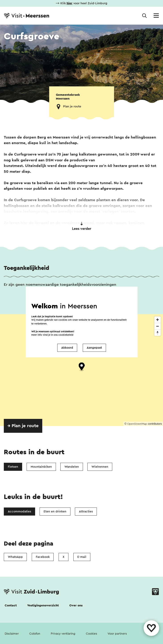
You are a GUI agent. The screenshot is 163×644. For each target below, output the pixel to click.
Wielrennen (100, 467)
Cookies (91, 634)
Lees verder (82, 226)
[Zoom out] (158, 326)
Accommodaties (19, 512)
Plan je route (72, 107)
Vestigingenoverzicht (43, 606)
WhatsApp (15, 557)
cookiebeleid (66, 335)
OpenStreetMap (137, 424)
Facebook (43, 557)
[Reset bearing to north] (158, 333)
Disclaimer (12, 634)
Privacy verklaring (63, 634)
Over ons (76, 606)
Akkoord (67, 348)
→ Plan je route (23, 426)
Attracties (86, 512)
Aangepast (94, 348)
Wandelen (72, 467)
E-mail (82, 557)
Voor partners (117, 634)
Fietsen (13, 467)
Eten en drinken (55, 512)
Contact (11, 606)
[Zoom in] (158, 320)
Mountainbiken (41, 467)
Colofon (35, 634)
